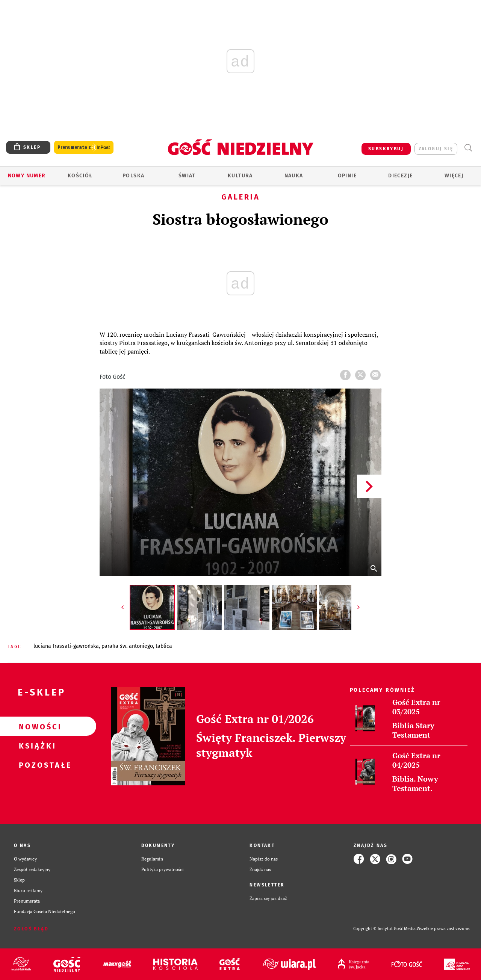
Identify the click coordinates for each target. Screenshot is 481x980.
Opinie (347, 176)
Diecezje (400, 176)
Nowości (36, 726)
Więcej (454, 176)
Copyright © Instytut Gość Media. (385, 929)
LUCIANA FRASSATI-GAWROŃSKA (66, 646)
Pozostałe (36, 765)
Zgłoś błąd (31, 929)
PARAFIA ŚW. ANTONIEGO (127, 646)
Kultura (240, 176)
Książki (36, 746)
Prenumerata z (84, 147)
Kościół (80, 176)
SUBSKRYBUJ (386, 149)
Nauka (294, 176)
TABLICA (164, 646)
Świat (187, 176)
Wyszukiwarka (468, 148)
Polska (133, 176)
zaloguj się (436, 149)
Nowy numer (27, 176)
